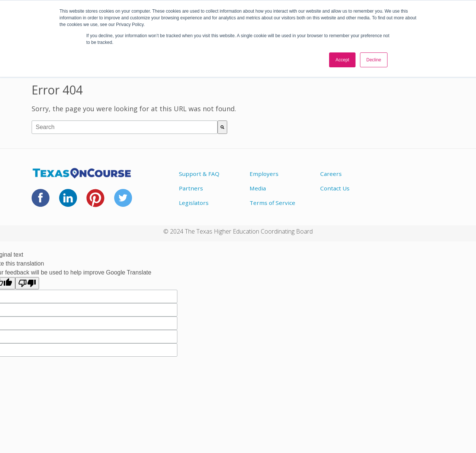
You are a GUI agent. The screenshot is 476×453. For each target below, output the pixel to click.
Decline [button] (374, 60)
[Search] (222, 127)
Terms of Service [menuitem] (272, 203)
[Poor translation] (27, 283)
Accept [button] (342, 60)
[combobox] (125, 127)
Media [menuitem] (258, 188)
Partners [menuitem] (191, 188)
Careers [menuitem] (331, 174)
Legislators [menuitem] (194, 203)
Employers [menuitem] (264, 174)
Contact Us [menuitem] (335, 188)
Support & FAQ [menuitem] (199, 174)
